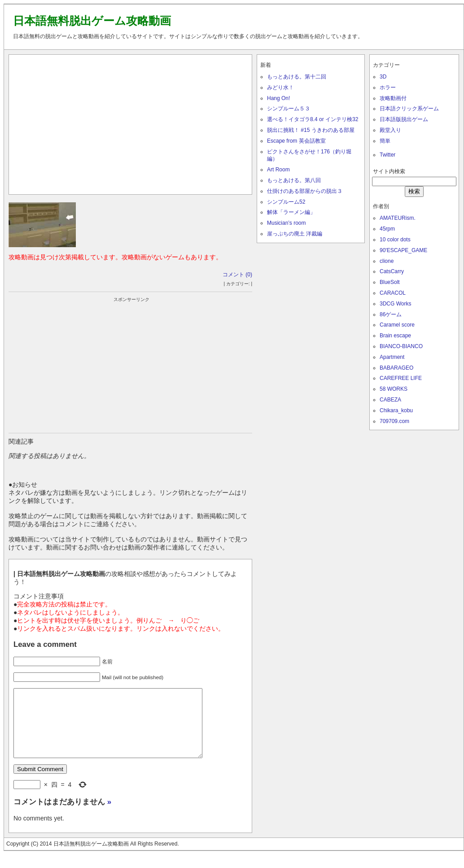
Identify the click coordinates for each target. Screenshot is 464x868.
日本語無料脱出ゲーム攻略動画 (92, 21)
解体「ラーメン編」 (291, 212)
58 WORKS (394, 389)
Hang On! (278, 98)
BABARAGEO (396, 368)
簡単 (385, 141)
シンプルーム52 (286, 202)
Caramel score (397, 325)
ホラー (388, 87)
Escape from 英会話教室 (296, 141)
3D (383, 77)
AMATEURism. (398, 218)
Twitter (387, 155)
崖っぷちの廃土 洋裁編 (295, 234)
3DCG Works (395, 304)
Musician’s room (286, 223)
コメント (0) (237, 275)
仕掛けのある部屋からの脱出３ (305, 191)
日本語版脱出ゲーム (404, 119)
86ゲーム (391, 314)
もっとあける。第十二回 (297, 77)
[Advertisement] (131, 122)
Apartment (392, 357)
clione (387, 261)
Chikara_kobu (396, 410)
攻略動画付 (393, 98)
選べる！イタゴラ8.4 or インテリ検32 (313, 119)
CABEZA (390, 400)
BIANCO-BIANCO (401, 346)
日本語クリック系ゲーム (409, 109)
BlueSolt (390, 282)
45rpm (387, 229)
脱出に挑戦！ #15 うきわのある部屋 (311, 130)
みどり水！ (280, 87)
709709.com (394, 421)
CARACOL (393, 293)
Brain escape (395, 336)
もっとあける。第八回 (294, 180)
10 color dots (395, 240)
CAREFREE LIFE (401, 378)
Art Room (278, 170)
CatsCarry (392, 271)
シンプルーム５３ (289, 109)
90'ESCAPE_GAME (403, 250)
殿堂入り (390, 130)
